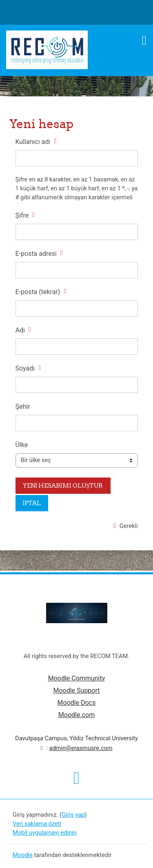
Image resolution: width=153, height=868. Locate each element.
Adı (20, 330)
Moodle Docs (77, 703)
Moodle (23, 855)
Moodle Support (76, 690)
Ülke (22, 445)
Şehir (23, 407)
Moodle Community (77, 678)
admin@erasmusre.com (81, 748)
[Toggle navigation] (144, 41)
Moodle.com (76, 715)
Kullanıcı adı (33, 142)
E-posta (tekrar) (38, 292)
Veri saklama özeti (37, 824)
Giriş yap (73, 815)
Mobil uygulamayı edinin (45, 833)
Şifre (22, 215)
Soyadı (25, 368)
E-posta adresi (36, 254)
